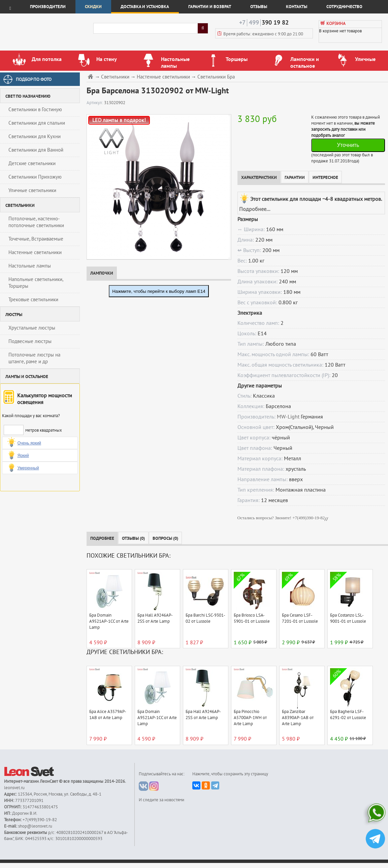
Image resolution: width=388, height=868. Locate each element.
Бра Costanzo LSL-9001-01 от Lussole (348, 618)
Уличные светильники (32, 190)
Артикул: (95, 103)
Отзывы (259, 7)
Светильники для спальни (37, 123)
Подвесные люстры (30, 341)
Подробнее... (255, 209)
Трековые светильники (33, 300)
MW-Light (288, 417)
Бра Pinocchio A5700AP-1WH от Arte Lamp (250, 718)
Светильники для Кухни (35, 136)
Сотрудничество (344, 7)
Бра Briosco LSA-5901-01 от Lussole (252, 618)
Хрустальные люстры (32, 328)
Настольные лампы (30, 266)
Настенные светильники (35, 252)
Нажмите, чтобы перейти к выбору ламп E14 (159, 291)
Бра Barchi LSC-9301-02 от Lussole (205, 618)
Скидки (93, 7)
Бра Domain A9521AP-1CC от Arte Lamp (109, 621)
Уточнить (348, 145)
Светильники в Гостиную (35, 110)
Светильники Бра (216, 77)
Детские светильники (32, 163)
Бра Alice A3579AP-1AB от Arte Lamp (108, 715)
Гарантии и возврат (210, 7)
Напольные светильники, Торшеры (36, 283)
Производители (48, 7)
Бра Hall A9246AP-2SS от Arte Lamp (155, 618)
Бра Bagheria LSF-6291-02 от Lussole (348, 715)
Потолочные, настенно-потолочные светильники (36, 222)
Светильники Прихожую (35, 177)
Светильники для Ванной (36, 150)
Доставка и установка (145, 7)
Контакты (297, 7)
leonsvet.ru (14, 788)
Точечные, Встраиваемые (36, 239)
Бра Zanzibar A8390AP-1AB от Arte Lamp (298, 718)
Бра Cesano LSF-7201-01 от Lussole (300, 618)
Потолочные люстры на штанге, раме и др (34, 358)
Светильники (115, 77)
